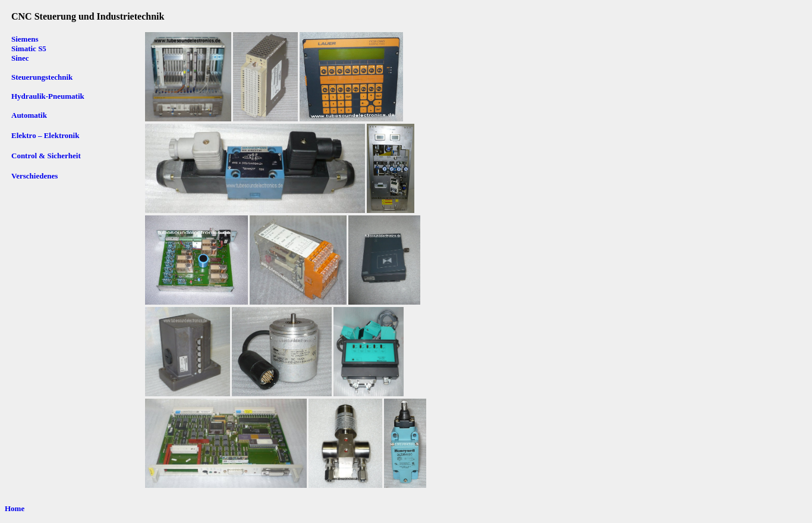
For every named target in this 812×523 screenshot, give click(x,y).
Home (15, 508)
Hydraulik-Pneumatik (48, 96)
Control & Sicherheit (46, 156)
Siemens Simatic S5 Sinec (30, 48)
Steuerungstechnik (42, 77)
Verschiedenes (34, 176)
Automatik (29, 115)
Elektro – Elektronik (45, 135)
